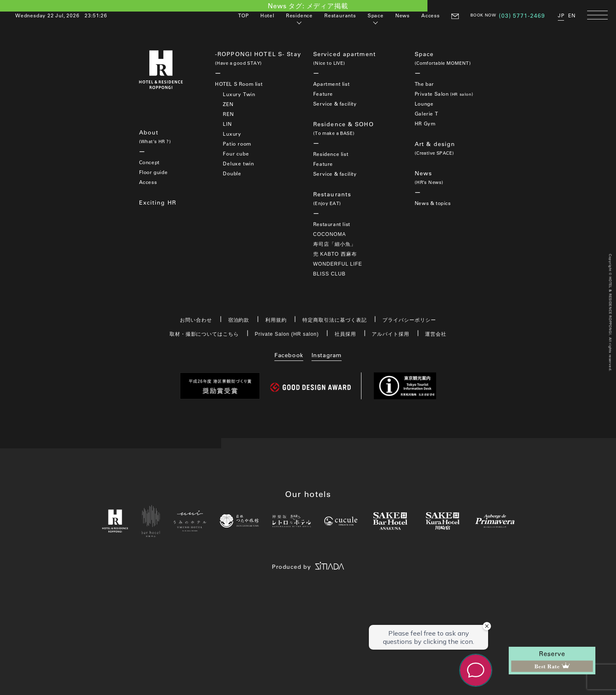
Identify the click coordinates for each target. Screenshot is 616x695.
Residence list (331, 154)
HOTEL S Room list (239, 84)
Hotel (267, 15)
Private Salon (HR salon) (287, 334)
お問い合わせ (196, 320)
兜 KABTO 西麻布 (335, 254)
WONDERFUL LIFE (338, 264)
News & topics (433, 203)
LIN (227, 124)
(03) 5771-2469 (522, 16)
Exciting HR (158, 203)
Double (232, 173)
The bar (424, 84)
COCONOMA (330, 234)
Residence (299, 15)
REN (228, 114)
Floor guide (153, 172)
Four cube (236, 153)
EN (572, 15)
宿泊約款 (239, 320)
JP (561, 15)
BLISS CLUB (329, 274)
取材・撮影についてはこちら (204, 334)
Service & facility (335, 104)
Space (376, 15)
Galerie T (426, 113)
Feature (323, 94)
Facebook (289, 355)
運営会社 (436, 334)
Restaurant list (332, 224)
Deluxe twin (238, 163)
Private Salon (444, 94)
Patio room (237, 144)
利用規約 (276, 320)
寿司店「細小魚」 (335, 244)
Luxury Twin (239, 94)
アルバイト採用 (391, 334)
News (402, 15)
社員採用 (345, 334)
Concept (149, 162)
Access (431, 15)
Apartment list (331, 84)
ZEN (228, 104)
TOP (243, 15)
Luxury (232, 134)
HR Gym (425, 123)
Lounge (424, 104)
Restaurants (340, 15)
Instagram (327, 355)
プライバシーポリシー (409, 320)
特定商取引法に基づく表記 (335, 320)
